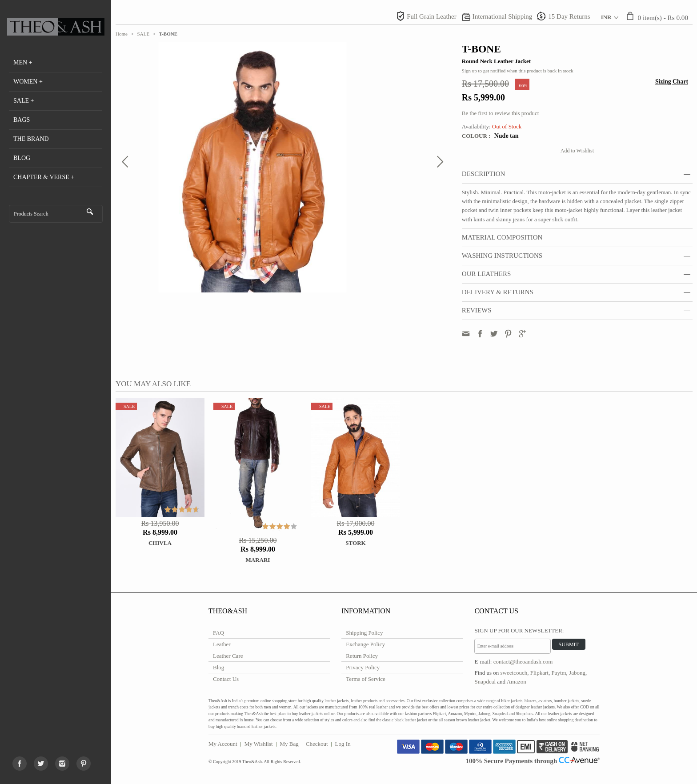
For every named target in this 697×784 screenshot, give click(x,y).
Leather (222, 644)
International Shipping (503, 16)
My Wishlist (259, 744)
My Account (223, 744)
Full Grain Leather (432, 16)
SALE (144, 34)
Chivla (160, 543)
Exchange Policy (365, 644)
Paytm (559, 673)
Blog (218, 667)
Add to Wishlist (577, 151)
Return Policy (362, 656)
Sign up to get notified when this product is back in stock (518, 71)
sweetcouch (514, 673)
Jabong (577, 673)
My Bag (289, 744)
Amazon (517, 682)
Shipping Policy (364, 633)
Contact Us (226, 679)
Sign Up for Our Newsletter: (519, 630)
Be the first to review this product (500, 113)
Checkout (317, 744)
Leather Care (228, 656)
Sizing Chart (672, 82)
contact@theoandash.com (523, 662)
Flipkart (539, 673)
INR (606, 17)
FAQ (218, 633)
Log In (343, 744)
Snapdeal (485, 682)
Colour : (477, 136)
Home (122, 34)
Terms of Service (366, 679)
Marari (258, 560)
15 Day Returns (569, 16)
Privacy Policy (363, 667)
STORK (355, 543)
